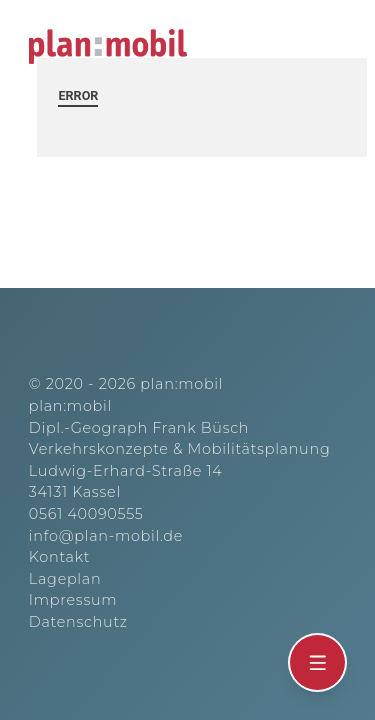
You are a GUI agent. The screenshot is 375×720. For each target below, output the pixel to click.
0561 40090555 (86, 514)
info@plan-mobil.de (106, 536)
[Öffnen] (318, 663)
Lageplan (65, 579)
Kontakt (59, 557)
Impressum (73, 600)
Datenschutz (78, 622)
